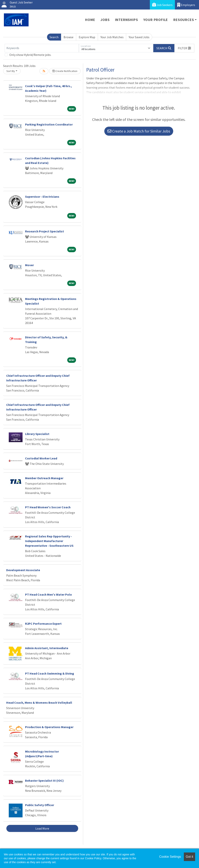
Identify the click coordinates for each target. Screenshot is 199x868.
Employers (186, 5)
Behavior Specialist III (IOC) (44, 781)
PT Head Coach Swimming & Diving (50, 673)
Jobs (105, 20)
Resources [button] (184, 20)
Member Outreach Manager (44, 478)
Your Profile (156, 20)
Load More (42, 828)
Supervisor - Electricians (42, 197)
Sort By (11, 71)
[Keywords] (42, 48)
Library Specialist (37, 434)
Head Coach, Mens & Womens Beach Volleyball (39, 703)
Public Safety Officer (40, 805)
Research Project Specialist (45, 231)
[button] (184, 48)
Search (54, 37)
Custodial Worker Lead (41, 458)
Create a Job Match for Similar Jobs (139, 131)
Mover (29, 265)
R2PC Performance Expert (43, 624)
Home (90, 20)
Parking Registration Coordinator (49, 124)
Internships (127, 20)
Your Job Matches (112, 37)
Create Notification (65, 71)
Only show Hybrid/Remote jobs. (30, 55)
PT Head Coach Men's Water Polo (48, 594)
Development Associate (23, 570)
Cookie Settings (170, 857)
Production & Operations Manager (49, 727)
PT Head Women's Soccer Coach (48, 507)
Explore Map (87, 37)
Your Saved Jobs (139, 37)
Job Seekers (162, 5)
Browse (69, 37)
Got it (189, 857)
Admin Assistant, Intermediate (47, 648)
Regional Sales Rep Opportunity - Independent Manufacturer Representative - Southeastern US (49, 541)
